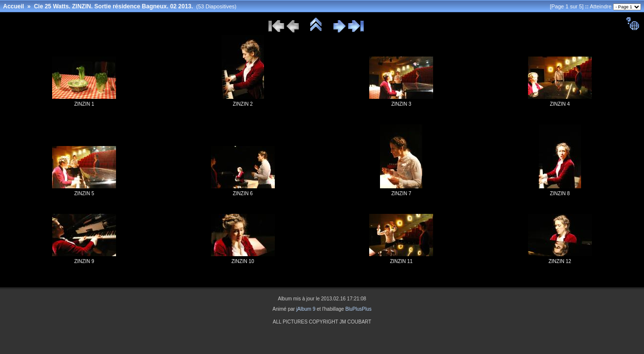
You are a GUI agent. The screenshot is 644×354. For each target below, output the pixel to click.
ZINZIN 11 (401, 261)
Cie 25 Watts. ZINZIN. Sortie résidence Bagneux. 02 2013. (114, 6)
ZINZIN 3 (401, 104)
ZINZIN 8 (560, 193)
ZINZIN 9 (84, 261)
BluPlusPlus (358, 309)
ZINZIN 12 (560, 261)
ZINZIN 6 (243, 193)
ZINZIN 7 (401, 193)
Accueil (14, 6)
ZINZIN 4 (560, 104)
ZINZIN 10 (243, 261)
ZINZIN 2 (243, 104)
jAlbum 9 (306, 309)
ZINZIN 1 (84, 104)
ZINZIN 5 (84, 193)
